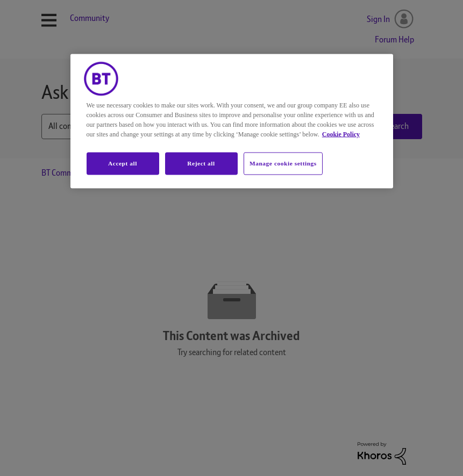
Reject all (201, 163)
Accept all (123, 163)
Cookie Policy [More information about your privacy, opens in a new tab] (341, 134)
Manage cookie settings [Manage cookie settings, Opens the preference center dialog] (283, 163)
